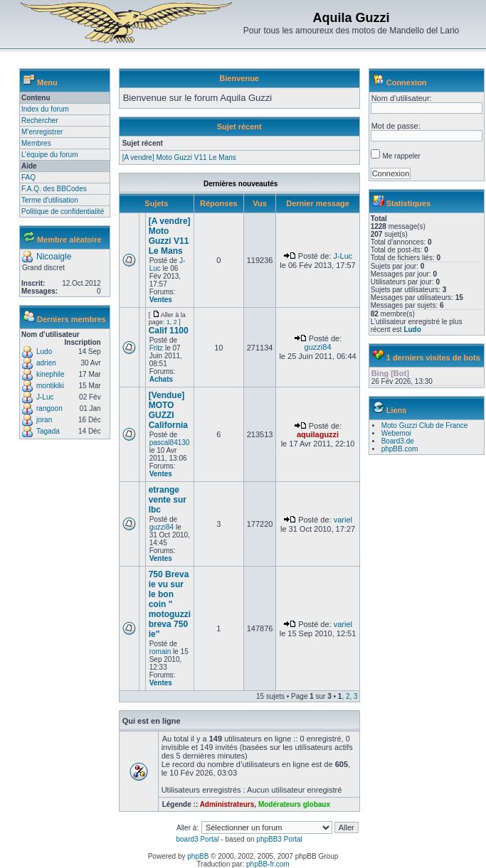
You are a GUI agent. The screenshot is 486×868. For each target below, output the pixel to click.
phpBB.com (400, 449)
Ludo (44, 352)
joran (44, 420)
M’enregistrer (42, 132)
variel (343, 520)
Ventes (161, 300)
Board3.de (398, 441)
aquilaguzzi (318, 434)
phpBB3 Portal (279, 839)
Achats (161, 379)
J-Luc (45, 397)
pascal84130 (170, 443)
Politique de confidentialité (63, 211)
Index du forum (45, 109)
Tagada (48, 431)
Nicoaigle (54, 257)
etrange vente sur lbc (168, 500)
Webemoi (396, 433)
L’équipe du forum (50, 155)
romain (160, 652)
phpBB (198, 856)
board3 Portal (197, 839)
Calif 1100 (169, 331)
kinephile (50, 374)
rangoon (49, 408)
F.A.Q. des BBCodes (54, 189)
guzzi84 (318, 347)
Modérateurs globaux (294, 804)
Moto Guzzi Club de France (425, 425)
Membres (36, 143)
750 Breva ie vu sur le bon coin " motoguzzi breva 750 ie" (170, 604)
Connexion (407, 82)
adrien (46, 363)
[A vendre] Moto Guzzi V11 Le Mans (179, 157)
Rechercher (40, 120)
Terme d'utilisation (50, 200)
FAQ (28, 177)
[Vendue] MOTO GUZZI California (168, 410)
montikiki (50, 386)
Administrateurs (227, 804)
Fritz (156, 348)
